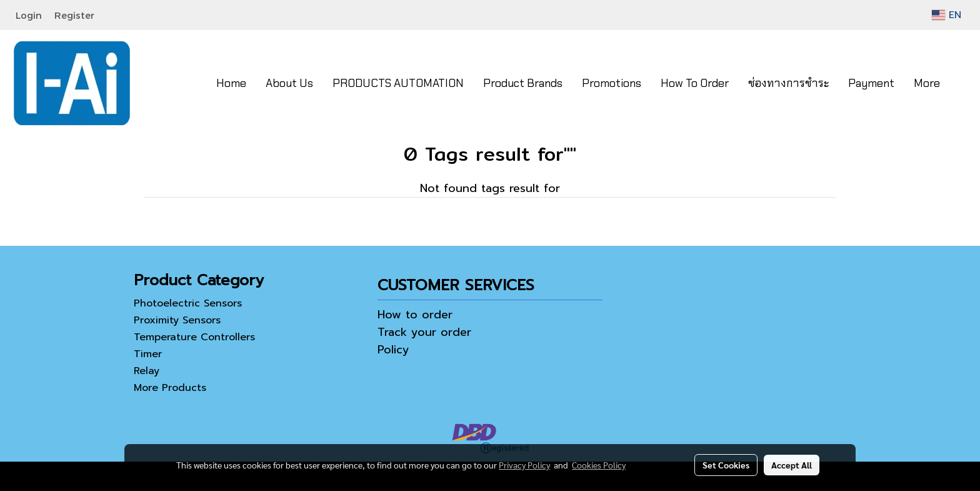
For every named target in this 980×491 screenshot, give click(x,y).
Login (29, 15)
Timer (148, 354)
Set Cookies (726, 465)
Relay (147, 371)
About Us (289, 83)
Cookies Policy (599, 465)
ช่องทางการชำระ (788, 83)
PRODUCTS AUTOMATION (398, 83)
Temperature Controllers (194, 337)
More (927, 83)
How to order (415, 315)
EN (947, 15)
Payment (871, 83)
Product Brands (523, 83)
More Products (170, 388)
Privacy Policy (524, 465)
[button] (961, 83)
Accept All (792, 465)
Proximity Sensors (177, 320)
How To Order (695, 83)
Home (231, 83)
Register (74, 15)
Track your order (424, 332)
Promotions (612, 83)
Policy (393, 350)
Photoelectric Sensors (188, 303)
